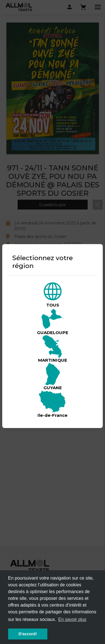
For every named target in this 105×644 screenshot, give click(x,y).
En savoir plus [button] (72, 619)
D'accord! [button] (28, 634)
